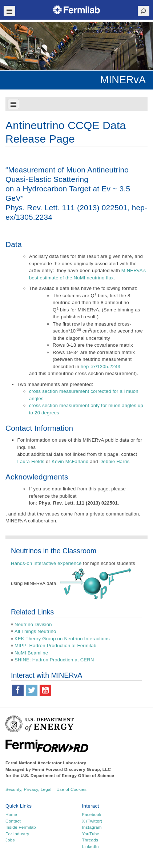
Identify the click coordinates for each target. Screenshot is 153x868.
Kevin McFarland (70, 461)
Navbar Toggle (9, 11)
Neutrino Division (33, 624)
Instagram (92, 827)
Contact (13, 821)
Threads (90, 840)
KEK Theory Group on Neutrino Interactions (62, 639)
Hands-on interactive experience (46, 563)
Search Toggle (144, 11)
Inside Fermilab (21, 827)
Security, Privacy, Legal (29, 789)
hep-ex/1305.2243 (100, 367)
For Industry (17, 834)
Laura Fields (31, 461)
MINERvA (123, 80)
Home (11, 814)
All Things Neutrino (35, 631)
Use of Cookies (71, 789)
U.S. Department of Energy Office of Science (67, 775)
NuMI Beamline (31, 653)
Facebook (92, 814)
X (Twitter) (92, 821)
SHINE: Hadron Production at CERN (54, 660)
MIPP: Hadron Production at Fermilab (55, 646)
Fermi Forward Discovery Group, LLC (72, 769)
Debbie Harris (115, 461)
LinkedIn (90, 846)
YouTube (91, 834)
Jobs (10, 840)
